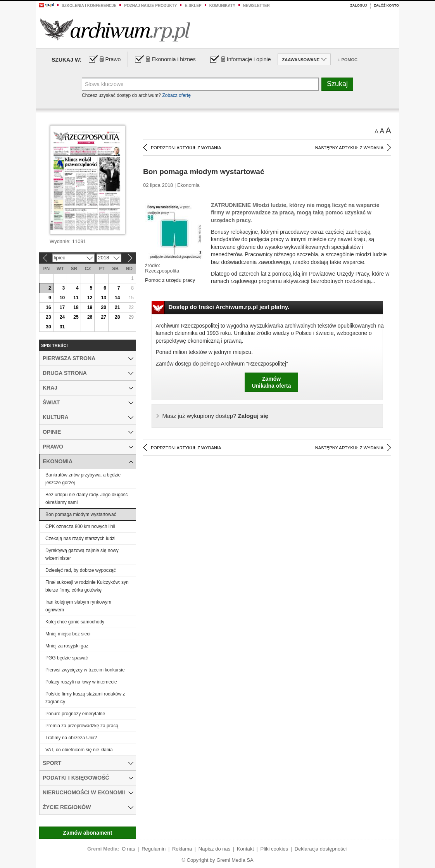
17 (62, 307)
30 (48, 327)
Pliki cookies (274, 849)
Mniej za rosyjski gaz (67, 646)
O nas (129, 849)
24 (62, 317)
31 (62, 327)
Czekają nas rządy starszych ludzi (80, 538)
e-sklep (193, 6)
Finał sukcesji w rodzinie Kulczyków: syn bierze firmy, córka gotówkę (87, 586)
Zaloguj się (215, 416)
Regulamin (154, 849)
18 (76, 307)
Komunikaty (222, 6)
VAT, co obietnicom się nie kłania (79, 750)
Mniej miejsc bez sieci (68, 634)
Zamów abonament (88, 833)
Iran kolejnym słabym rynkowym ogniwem (78, 606)
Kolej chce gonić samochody (75, 622)
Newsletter (256, 6)
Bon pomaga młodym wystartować (81, 514)
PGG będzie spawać (66, 658)
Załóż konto (386, 5)
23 (48, 317)
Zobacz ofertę (176, 95)
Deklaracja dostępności (321, 849)
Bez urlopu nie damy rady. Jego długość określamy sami (87, 499)
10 (62, 298)
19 (90, 307)
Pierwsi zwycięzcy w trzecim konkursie (85, 670)
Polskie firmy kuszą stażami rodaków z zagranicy (85, 698)
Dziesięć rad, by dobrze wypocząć (80, 570)
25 (76, 317)
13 (103, 298)
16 (48, 307)
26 (90, 317)
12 (90, 298)
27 (103, 317)
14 (117, 298)
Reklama (182, 849)
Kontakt (245, 849)
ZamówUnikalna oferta (271, 382)
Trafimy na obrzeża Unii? (71, 738)
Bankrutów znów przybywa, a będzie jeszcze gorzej (83, 479)
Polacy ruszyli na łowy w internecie (81, 682)
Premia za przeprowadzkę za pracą (82, 726)
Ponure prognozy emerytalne (75, 714)
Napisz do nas (214, 849)
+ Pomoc (348, 60)
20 (103, 307)
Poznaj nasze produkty (150, 6)
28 (117, 317)
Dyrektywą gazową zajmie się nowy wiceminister (82, 554)
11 (76, 298)
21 (117, 307)
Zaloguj (358, 5)
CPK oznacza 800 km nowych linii (80, 526)
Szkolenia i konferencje (89, 6)
